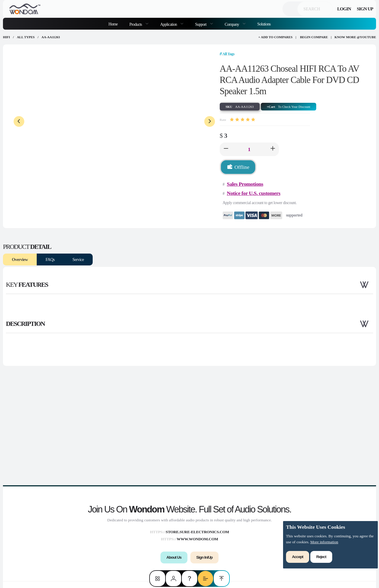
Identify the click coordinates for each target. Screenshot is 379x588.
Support (201, 24)
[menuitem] (139, 24)
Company (232, 24)
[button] (226, 149)
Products (136, 24)
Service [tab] (78, 259)
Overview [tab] (20, 259)
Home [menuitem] (113, 24)
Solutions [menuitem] (264, 24)
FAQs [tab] (50, 259)
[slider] (243, 120)
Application (169, 24)
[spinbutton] (249, 149)
